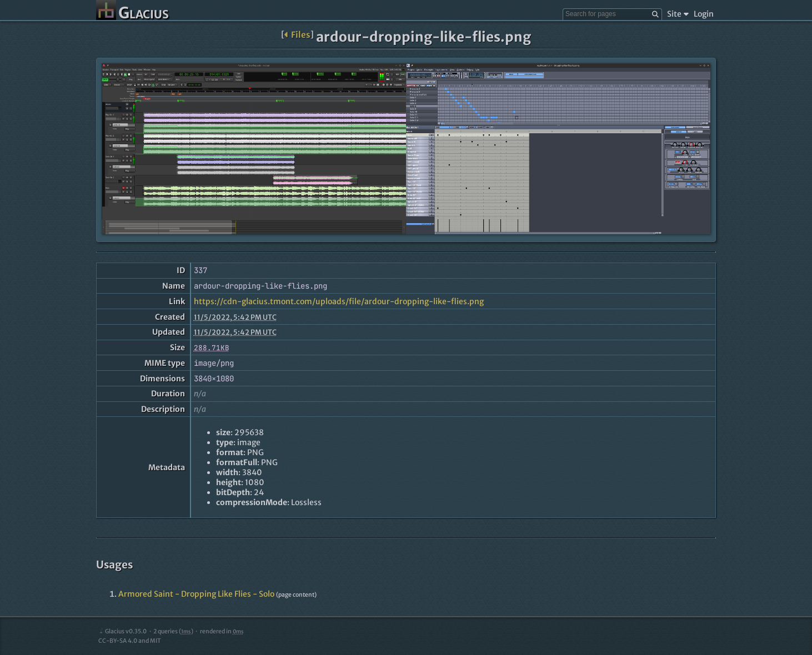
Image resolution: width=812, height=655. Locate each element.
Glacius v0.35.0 (122, 631)
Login (704, 14)
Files (297, 35)
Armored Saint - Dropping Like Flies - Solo (196, 594)
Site (678, 14)
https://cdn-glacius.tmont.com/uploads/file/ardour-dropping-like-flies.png (339, 301)
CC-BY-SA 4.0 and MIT (130, 641)
